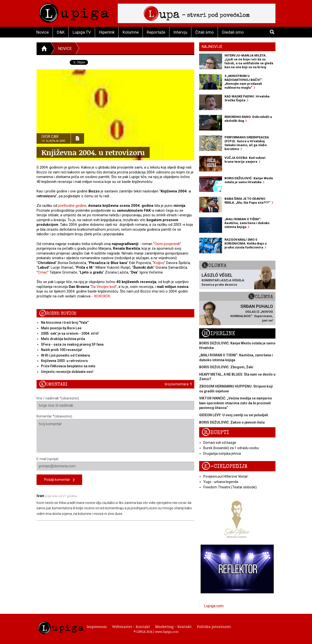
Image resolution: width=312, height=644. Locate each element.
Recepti (215, 432)
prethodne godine (72, 206)
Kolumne (131, 32)
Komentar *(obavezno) (115, 433)
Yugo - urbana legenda (221, 482)
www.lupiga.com (167, 632)
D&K (61, 32)
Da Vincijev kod (103, 287)
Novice (43, 32)
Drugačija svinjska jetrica (222, 454)
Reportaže (156, 32)
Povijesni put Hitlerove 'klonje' (226, 476)
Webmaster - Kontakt (131, 626)
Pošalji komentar (59, 480)
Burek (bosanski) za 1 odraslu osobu (231, 448)
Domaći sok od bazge (220, 443)
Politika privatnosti (214, 626)
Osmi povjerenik (167, 244)
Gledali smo (233, 32)
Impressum (97, 626)
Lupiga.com (214, 606)
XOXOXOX (102, 296)
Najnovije (212, 47)
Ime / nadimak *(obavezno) (115, 403)
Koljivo (159, 263)
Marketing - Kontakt (173, 626)
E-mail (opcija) (115, 464)
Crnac (43, 272)
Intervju (180, 32)
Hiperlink (107, 32)
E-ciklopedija (224, 466)
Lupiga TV (82, 32)
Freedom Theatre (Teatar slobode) (230, 487)
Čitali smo (205, 32)
